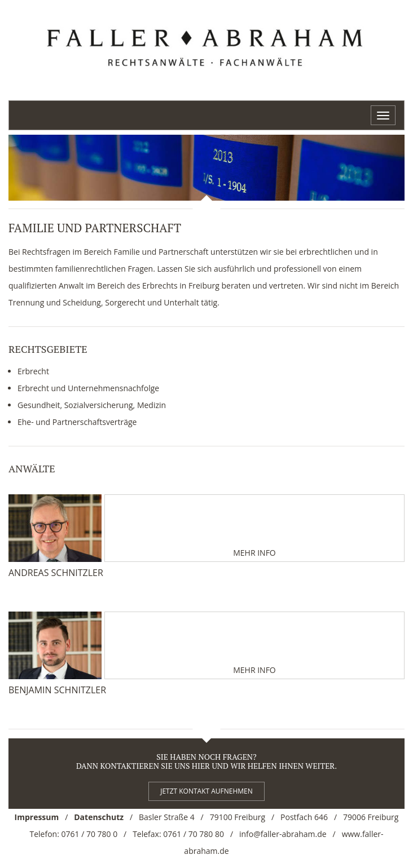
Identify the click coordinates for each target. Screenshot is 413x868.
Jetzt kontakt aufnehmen (206, 791)
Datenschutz (99, 817)
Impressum (37, 817)
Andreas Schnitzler (56, 573)
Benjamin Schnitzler (57, 690)
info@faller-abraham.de (283, 834)
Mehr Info (254, 553)
